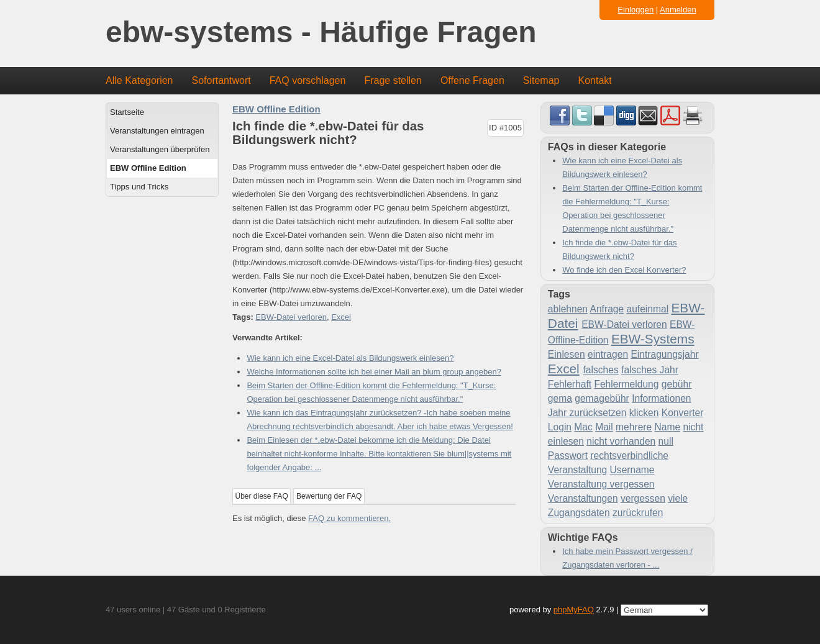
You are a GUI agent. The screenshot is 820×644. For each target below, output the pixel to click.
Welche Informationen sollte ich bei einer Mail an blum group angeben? (374, 372)
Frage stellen (393, 80)
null (666, 441)
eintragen (608, 354)
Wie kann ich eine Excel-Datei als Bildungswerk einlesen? (350, 358)
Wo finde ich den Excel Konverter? (624, 270)
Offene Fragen (472, 80)
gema (560, 398)
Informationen (661, 398)
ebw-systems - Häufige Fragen (321, 33)
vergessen (643, 498)
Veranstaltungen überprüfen (160, 149)
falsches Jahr (650, 370)
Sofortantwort (221, 80)
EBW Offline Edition (148, 168)
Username (632, 470)
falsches (601, 370)
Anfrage (607, 309)
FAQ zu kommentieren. (349, 518)
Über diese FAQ (262, 496)
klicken (644, 413)
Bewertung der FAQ (329, 496)
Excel (341, 317)
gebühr (677, 384)
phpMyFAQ (574, 610)
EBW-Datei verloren (291, 317)
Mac (583, 427)
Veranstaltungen (583, 498)
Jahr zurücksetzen (587, 413)
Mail (604, 427)
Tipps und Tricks (139, 187)
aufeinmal (648, 309)
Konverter (683, 413)
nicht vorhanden (621, 441)
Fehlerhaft (570, 384)
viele (678, 498)
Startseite (127, 112)
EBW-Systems (653, 339)
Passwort (568, 456)
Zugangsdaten (579, 513)
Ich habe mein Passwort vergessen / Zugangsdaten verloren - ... (627, 558)
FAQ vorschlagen (308, 80)
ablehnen (568, 309)
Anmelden (678, 10)
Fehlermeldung (626, 384)
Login (560, 427)
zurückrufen (638, 513)
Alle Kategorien (139, 80)
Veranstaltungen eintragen (157, 131)
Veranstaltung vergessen (601, 484)
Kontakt (595, 80)
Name (668, 427)
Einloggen (635, 10)
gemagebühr (602, 398)
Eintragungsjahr (664, 354)
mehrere (634, 427)
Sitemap (541, 80)
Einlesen (567, 354)
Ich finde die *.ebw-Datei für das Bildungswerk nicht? (619, 249)
